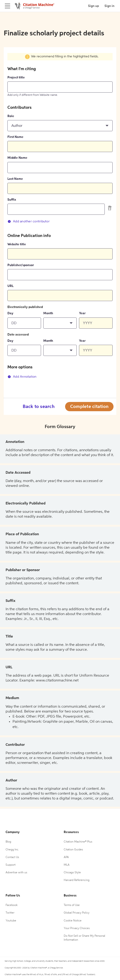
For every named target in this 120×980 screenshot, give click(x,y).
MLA (67, 865)
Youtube (11, 921)
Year (82, 313)
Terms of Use (72, 905)
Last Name (15, 179)
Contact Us (12, 857)
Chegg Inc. (12, 850)
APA (66, 857)
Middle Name (17, 158)
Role (11, 116)
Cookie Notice (73, 921)
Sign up (93, 6)
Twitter (10, 913)
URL (10, 286)
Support (11, 865)
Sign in (109, 6)
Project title (16, 78)
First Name (15, 137)
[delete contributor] (110, 208)
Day (10, 313)
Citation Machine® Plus (78, 842)
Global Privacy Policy (77, 913)
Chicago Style (72, 873)
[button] (60, 126)
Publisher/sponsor (21, 265)
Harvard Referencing (77, 880)
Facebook (12, 905)
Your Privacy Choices (77, 928)
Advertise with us (16, 873)
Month (48, 313)
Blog (8, 842)
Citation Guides (73, 850)
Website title (17, 244)
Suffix (12, 200)
